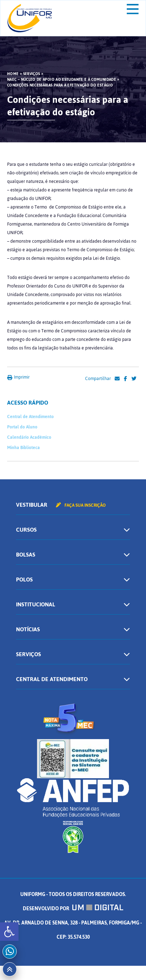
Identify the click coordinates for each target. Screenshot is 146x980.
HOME (13, 74)
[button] (9, 932)
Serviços (32, 74)
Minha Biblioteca (24, 448)
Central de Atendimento (30, 417)
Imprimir (18, 377)
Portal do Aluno (22, 427)
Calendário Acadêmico (29, 437)
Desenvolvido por (73, 909)
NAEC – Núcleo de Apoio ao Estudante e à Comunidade (62, 80)
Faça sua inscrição (81, 505)
